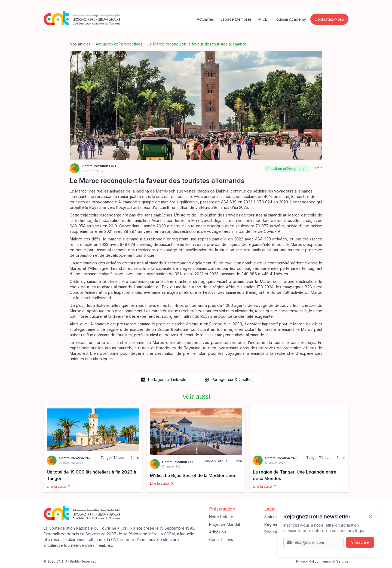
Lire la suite (59, 486)
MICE (263, 19)
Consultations (221, 540)
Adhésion (218, 532)
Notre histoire (221, 517)
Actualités (205, 19)
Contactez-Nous (329, 19)
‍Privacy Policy (307, 561)
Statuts (270, 517)
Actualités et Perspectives (119, 44)
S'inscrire (360, 542)
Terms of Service (335, 561)
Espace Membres (236, 19)
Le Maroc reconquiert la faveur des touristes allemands (197, 44)
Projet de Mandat (225, 524)
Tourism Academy (290, 19)
